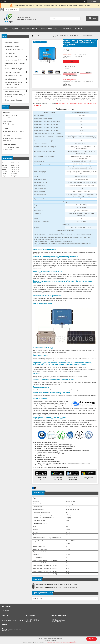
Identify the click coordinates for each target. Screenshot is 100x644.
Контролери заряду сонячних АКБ (15, 64)
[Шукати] (79, 18)
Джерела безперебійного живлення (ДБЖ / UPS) (13, 83)
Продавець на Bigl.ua (50, 640)
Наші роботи (66, 29)
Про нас (5, 29)
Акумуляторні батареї (12, 46)
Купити (71, 61)
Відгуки (15, 29)
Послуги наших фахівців (13, 100)
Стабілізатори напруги (12, 91)
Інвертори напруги (11, 53)
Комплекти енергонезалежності (12, 42)
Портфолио (5, 611)
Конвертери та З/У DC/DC (14, 76)
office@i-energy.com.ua (11, 124)
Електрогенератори (12, 88)
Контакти (79, 29)
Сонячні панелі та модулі (13, 69)
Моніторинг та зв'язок (12, 72)
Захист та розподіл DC (13, 60)
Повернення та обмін (49, 29)
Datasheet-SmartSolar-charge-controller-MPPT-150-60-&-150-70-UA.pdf (57, 585)
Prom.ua (60, 638)
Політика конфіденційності (70, 642)
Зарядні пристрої (11, 56)
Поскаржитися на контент (54, 642)
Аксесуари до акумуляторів (14, 50)
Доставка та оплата (29, 29)
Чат (92, 639)
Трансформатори (11, 79)
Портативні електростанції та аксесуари (15, 96)
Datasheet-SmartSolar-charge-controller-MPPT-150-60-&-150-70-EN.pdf (57, 587)
